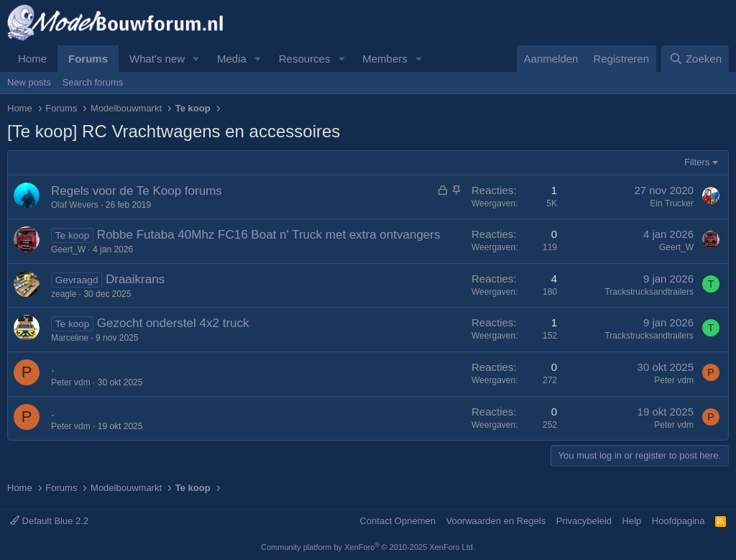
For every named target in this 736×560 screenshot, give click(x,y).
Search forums (93, 82)
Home (32, 59)
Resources (305, 59)
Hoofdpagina (678, 521)
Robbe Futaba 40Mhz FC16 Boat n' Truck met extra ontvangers (269, 235)
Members (385, 59)
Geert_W (68, 249)
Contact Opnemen (397, 521)
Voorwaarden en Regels (496, 521)
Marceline (70, 338)
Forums (88, 59)
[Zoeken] (695, 59)
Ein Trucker (672, 203)
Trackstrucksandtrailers (649, 292)
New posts (29, 82)
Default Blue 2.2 (49, 521)
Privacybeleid (584, 521)
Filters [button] (697, 162)
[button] (196, 59)
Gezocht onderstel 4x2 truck (173, 323)
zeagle (64, 294)
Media (232, 59)
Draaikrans (135, 279)
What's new (157, 59)
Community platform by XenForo (368, 547)
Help (632, 521)
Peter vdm (71, 382)
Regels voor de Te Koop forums (137, 191)
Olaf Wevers (75, 205)
